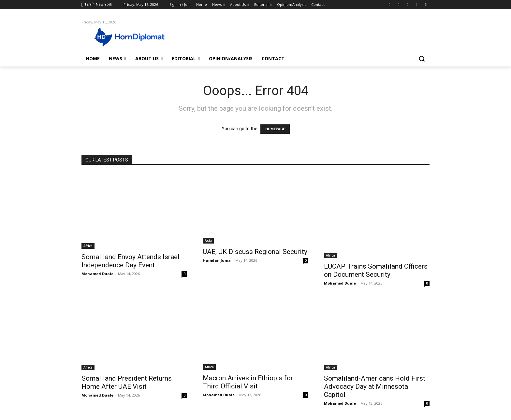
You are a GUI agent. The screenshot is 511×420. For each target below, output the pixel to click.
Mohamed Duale (97, 274)
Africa (88, 246)
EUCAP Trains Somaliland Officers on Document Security (376, 270)
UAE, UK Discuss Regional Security (255, 252)
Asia (208, 241)
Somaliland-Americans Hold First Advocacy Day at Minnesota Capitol (375, 386)
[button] (422, 59)
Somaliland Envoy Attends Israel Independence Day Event (131, 261)
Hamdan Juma (217, 260)
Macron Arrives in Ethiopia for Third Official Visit (248, 382)
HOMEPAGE (275, 129)
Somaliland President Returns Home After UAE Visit (127, 382)
